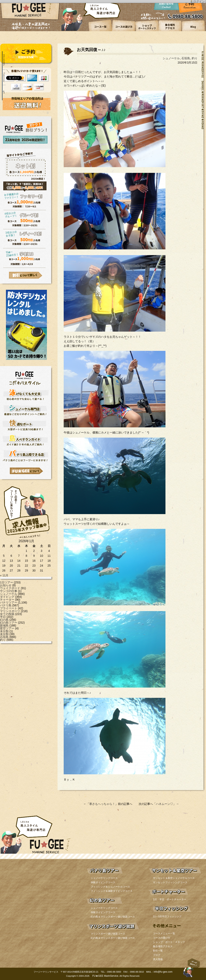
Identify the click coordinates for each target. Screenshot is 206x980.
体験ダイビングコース (103, 882)
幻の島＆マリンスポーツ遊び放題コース (113, 917)
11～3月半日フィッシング (167, 916)
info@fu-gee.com (163, 972)
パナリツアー (9, 602)
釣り (3, 640)
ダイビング (7, 597)
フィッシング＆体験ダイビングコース (112, 891)
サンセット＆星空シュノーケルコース (174, 878)
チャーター (7, 600)
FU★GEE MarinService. (105, 976)
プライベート (9, 608)
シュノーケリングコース (104, 878)
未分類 (4, 631)
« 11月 (4, 575)
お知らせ (6, 585)
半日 (3, 617)
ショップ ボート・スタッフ (169, 942)
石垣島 (4, 637)
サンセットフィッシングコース (170, 882)
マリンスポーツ (10, 611)
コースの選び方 (162, 938)
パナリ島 (6, 605)
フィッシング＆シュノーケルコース (110, 887)
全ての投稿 (7, 614)
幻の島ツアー (9, 623)
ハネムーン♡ (164, 804)
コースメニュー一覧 (164, 933)
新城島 (4, 625)
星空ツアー (7, 628)
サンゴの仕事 (9, 591)
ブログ (157, 955)
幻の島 (4, 620)
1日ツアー (7, 582)
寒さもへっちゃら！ (102, 804)
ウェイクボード (10, 588)
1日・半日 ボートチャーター (170, 899)
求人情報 (158, 959)
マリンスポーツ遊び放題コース (108, 934)
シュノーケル (9, 594)
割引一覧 (158, 951)
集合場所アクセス (163, 946)
